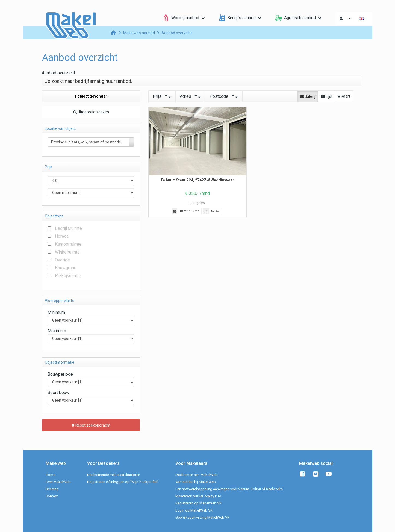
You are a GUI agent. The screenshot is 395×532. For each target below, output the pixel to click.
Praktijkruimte (68, 276)
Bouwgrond (66, 268)
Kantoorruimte (68, 244)
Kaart (344, 96)
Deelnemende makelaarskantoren (114, 475)
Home (50, 475)
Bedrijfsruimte (68, 228)
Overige (62, 260)
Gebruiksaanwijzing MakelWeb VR (202, 517)
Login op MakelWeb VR (194, 510)
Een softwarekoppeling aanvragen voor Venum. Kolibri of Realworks (229, 489)
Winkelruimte (67, 252)
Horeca (62, 236)
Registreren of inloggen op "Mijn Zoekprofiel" (123, 482)
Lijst (327, 96)
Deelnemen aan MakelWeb (196, 475)
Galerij (308, 96)
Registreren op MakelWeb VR (198, 503)
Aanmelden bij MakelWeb (196, 482)
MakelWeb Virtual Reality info (198, 496)
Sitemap (52, 489)
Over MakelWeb (58, 482)
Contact (52, 496)
